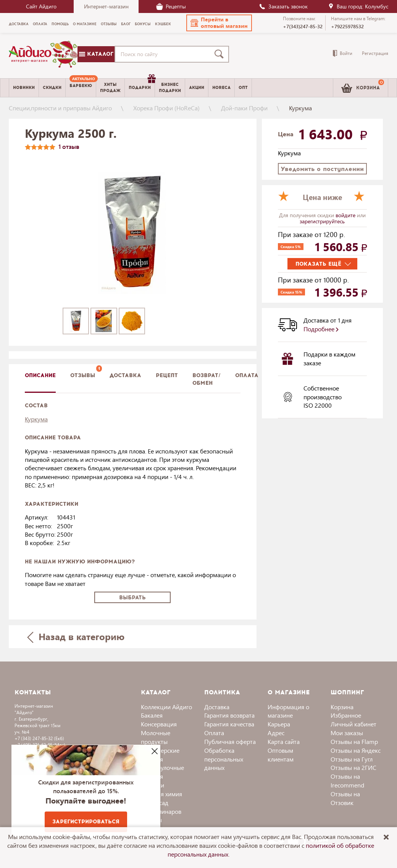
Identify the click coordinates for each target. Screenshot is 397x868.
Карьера (279, 724)
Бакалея (152, 715)
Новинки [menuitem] (24, 88)
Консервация (159, 724)
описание (40, 375)
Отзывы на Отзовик (345, 798)
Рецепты (171, 6)
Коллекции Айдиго (166, 707)
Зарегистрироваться (86, 822)
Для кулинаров (161, 811)
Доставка (217, 707)
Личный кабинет (353, 724)
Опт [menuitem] (243, 88)
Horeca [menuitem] (221, 88)
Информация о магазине (288, 711)
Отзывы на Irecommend (347, 781)
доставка (125, 375)
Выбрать (132, 598)
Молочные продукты (156, 737)
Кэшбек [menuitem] (163, 24)
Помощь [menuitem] (60, 24)
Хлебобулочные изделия (162, 772)
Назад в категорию (76, 636)
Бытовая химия (161, 794)
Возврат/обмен (207, 379)
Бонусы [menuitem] (143, 24)
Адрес (276, 733)
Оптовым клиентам (281, 755)
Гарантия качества (229, 724)
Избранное (346, 715)
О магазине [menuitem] (85, 24)
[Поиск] (221, 54)
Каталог (96, 54)
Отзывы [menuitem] (109, 24)
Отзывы (83, 375)
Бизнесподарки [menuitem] (170, 87)
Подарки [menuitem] (142, 85)
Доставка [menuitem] (19, 24)
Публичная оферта (230, 741)
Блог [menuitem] (126, 24)
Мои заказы (347, 733)
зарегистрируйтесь (322, 221)
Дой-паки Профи (244, 108)
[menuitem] (81, 88)
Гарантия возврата (229, 715)
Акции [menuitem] (197, 88)
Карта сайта (284, 741)
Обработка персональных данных (224, 759)
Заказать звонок (283, 6)
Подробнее (321, 329)
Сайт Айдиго (41, 6)
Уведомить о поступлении (322, 169)
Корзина (342, 707)
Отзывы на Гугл (352, 759)
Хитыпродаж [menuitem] (110, 87)
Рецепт (167, 375)
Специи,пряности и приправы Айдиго (60, 108)
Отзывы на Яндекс (356, 750)
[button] (219, 23)
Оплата (247, 375)
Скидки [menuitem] (52, 88)
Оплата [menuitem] (40, 24)
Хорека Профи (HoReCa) (166, 108)
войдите (346, 215)
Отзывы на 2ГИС (353, 767)
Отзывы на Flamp (354, 741)
